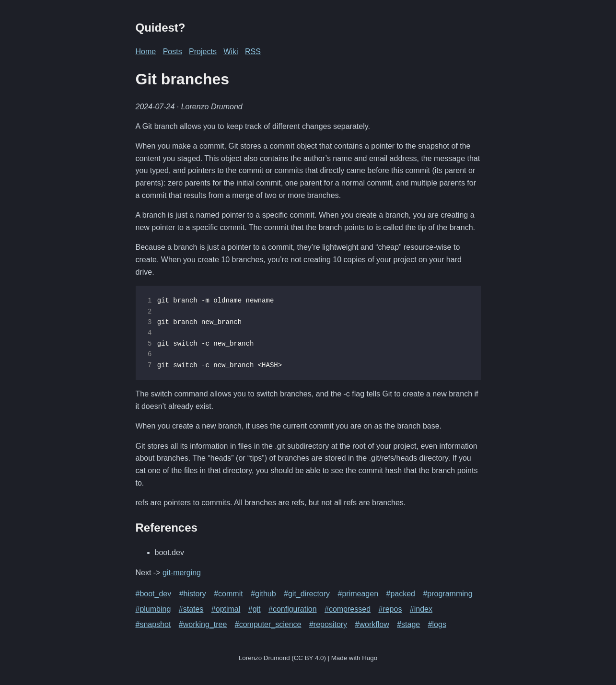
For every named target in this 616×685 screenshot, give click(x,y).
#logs (437, 624)
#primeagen (358, 594)
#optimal (226, 609)
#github (263, 594)
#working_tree (203, 624)
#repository (328, 624)
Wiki (231, 52)
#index (421, 609)
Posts (173, 52)
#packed (401, 594)
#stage (408, 624)
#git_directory (307, 594)
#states (191, 609)
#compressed (348, 609)
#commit (228, 594)
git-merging (182, 573)
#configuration (293, 609)
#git (255, 609)
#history (193, 594)
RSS (253, 52)
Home (146, 52)
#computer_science (268, 624)
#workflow (372, 624)
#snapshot (153, 624)
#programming (447, 594)
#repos (390, 609)
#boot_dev (154, 594)
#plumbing (153, 609)
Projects (203, 52)
